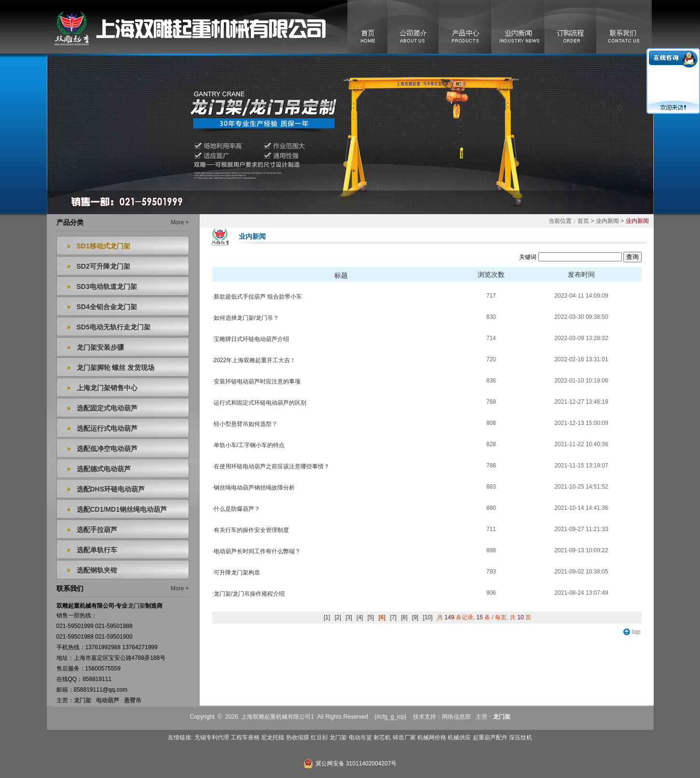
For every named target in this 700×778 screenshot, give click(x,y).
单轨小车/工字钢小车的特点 (248, 445)
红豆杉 (319, 737)
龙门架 (82, 700)
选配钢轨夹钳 (97, 570)
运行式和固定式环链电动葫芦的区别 (259, 403)
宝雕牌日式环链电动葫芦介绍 (251, 339)
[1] (327, 617)
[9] (415, 617)
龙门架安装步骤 (100, 347)
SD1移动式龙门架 (103, 246)
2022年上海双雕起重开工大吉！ (254, 360)
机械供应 (459, 737)
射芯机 (382, 737)
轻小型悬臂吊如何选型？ (245, 424)
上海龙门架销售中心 (107, 388)
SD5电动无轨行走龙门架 (114, 327)
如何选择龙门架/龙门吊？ (246, 318)
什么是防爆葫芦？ (236, 509)
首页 (583, 221)
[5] (371, 617)
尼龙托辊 (273, 737)
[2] (338, 617)
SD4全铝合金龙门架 (107, 307)
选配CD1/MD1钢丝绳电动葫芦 (122, 509)
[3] (349, 617)
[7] (393, 617)
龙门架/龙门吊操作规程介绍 (248, 594)
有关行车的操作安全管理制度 (251, 530)
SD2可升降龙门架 (103, 266)
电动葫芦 (108, 700)
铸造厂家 (404, 737)
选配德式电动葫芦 (104, 469)
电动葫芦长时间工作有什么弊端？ (256, 551)
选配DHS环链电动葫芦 (111, 489)
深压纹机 (521, 737)
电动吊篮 (360, 737)
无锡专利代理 (212, 737)
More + (180, 222)
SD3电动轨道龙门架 (107, 287)
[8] (404, 617)
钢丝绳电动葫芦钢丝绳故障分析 (254, 488)
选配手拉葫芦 (97, 530)
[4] (360, 617)
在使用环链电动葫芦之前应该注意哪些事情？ (271, 466)
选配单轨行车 (97, 550)
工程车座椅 (245, 737)
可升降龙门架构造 (236, 573)
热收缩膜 (298, 737)
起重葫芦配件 (490, 737)
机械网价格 (432, 737)
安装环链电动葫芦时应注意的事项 (256, 382)
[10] (428, 617)
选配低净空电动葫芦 (107, 449)
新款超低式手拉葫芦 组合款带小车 (257, 297)
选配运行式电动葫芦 (107, 428)
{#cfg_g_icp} (390, 717)
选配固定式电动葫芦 (107, 408)
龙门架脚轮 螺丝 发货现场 (116, 368)
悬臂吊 (133, 700)
